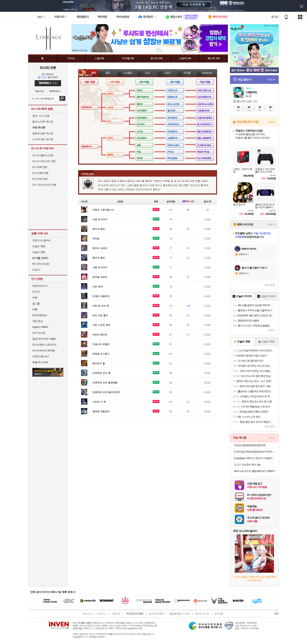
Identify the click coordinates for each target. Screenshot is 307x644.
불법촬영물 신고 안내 (180, 614)
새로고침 (269, 285)
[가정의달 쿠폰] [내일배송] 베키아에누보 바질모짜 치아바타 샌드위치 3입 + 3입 (255, 452)
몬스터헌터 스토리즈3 (44, 345)
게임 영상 (37, 321)
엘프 (108, 73)
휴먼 (88, 73)
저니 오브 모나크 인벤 (44, 185)
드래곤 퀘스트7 (41, 356)
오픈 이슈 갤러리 (42, 240)
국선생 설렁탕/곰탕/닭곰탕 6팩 (250, 445)
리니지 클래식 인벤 (43, 155)
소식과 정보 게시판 (43, 139)
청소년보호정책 (156, 614)
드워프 (167, 73)
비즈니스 (102, 614)
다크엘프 (128, 73)
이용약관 (116, 614)
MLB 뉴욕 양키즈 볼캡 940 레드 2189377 (255, 471)
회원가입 (39, 91)
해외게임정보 (40, 315)
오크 (147, 73)
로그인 (275, 17)
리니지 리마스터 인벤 (44, 161)
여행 (35, 309)
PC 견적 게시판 (41, 264)
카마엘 (187, 73)
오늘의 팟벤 (39, 252)
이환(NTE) (251, 92)
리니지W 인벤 (40, 179)
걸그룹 (36, 303)
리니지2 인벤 (48, 68)
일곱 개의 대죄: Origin (44, 339)
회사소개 (88, 614)
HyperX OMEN (40, 327)
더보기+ (271, 80)
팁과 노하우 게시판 (43, 122)
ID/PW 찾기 (55, 91)
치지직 (36, 292)
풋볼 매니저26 (40, 362)
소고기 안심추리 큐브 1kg (247, 465)
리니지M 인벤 (40, 167)
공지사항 (219, 614)
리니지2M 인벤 (40, 173)
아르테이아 (207, 73)
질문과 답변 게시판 (43, 133)
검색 (62, 98)
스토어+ (272, 122)
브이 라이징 (39, 333)
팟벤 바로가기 (40, 286)
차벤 (35, 298)
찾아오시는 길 (202, 614)
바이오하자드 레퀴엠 (44, 351)
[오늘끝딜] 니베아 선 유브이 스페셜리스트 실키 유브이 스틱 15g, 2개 (255, 458)
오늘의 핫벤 (39, 246)
